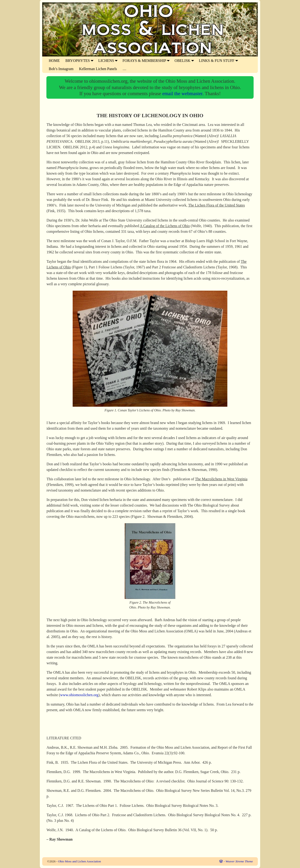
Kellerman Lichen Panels (98, 69)
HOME (54, 61)
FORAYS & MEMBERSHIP (147, 61)
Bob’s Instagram (61, 69)
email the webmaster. (183, 93)
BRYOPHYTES (80, 61)
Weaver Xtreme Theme (239, 861)
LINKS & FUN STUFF (219, 61)
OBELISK (185, 61)
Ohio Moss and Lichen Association (80, 861)
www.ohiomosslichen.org (79, 695)
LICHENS (109, 61)
